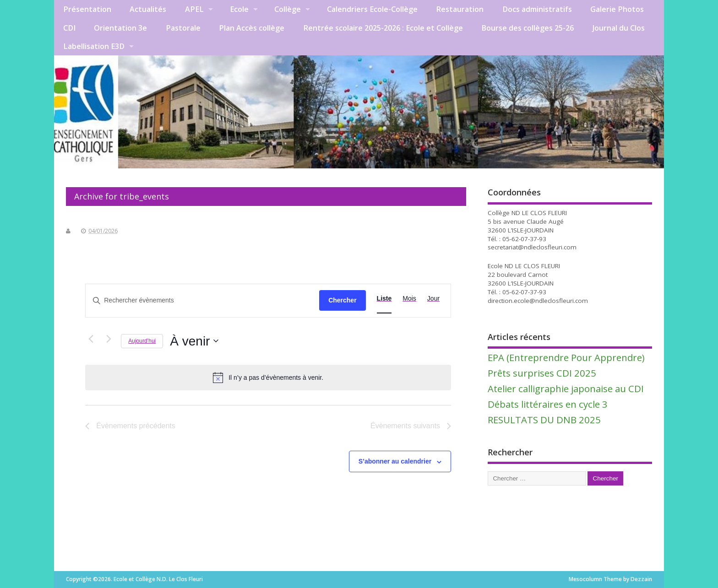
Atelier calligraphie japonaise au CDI (566, 388)
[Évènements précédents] (91, 339)
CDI (69, 28)
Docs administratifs (537, 9)
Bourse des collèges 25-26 (528, 28)
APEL (194, 9)
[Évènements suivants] (109, 339)
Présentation (87, 9)
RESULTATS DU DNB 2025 (544, 420)
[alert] (268, 378)
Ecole (239, 9)
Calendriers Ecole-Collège (372, 9)
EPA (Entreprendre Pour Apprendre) (566, 357)
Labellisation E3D (94, 46)
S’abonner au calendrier (395, 461)
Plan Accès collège (252, 28)
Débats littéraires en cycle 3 (548, 404)
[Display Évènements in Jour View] (433, 299)
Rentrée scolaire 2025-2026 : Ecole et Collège (383, 28)
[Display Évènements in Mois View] (409, 299)
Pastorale (183, 28)
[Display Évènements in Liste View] (384, 299)
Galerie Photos (617, 9)
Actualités (148, 9)
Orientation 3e (120, 28)
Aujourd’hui (142, 341)
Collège (288, 9)
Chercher (342, 300)
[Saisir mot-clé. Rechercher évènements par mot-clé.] (202, 300)
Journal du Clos (619, 28)
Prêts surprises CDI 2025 (542, 373)
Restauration (460, 9)
